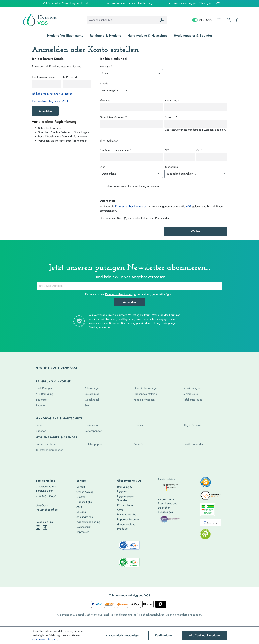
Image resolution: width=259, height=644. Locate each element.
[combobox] (122, 20)
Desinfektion (92, 425)
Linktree (81, 497)
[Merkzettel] (219, 20)
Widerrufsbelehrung (88, 522)
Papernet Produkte (128, 519)
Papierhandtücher (46, 444)
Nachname (172, 100)
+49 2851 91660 (46, 496)
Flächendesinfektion (145, 394)
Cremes (138, 425)
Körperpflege (125, 505)
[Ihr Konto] (229, 20)
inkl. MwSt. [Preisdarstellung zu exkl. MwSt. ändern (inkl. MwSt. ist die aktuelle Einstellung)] (202, 20)
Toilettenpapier (93, 444)
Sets (87, 405)
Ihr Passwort (70, 77)
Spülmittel (41, 400)
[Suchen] (162, 20)
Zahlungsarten (85, 517)
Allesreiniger (92, 388)
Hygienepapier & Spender (57, 437)
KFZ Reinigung (44, 394)
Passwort (171, 117)
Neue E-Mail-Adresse (113, 117)
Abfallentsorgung (193, 400)
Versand (81, 512)
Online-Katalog (85, 492)
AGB (189, 206)
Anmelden (45, 111)
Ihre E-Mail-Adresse (43, 77)
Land (104, 167)
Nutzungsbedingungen (164, 323)
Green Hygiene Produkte (126, 527)
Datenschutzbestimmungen (131, 206)
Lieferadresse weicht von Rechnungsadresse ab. (133, 186)
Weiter (195, 231)
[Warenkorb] (238, 20)
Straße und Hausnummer (116, 150)
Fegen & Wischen (144, 400)
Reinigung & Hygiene (53, 381)
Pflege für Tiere (192, 425)
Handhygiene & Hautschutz (59, 418)
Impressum (83, 532)
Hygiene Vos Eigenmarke (57, 368)
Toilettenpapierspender (49, 450)
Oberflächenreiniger (146, 388)
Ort (200, 150)
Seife (39, 425)
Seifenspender (93, 431)
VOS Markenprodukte (127, 512)
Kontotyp (106, 66)
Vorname (106, 100)
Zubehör (41, 405)
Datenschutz (83, 527)
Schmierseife (190, 394)
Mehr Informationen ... (45, 639)
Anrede (104, 83)
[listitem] (206, 483)
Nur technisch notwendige (122, 635)
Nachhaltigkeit (85, 502)
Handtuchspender (193, 444)
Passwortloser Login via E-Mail (50, 101)
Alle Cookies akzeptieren (205, 635)
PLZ (167, 150)
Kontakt (81, 487)
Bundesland (171, 167)
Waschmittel (92, 400)
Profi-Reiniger (44, 388)
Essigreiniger (93, 394)
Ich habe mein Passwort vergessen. (53, 94)
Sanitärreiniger (191, 388)
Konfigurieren (164, 635)
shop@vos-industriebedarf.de (47, 508)
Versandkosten (119, 615)
